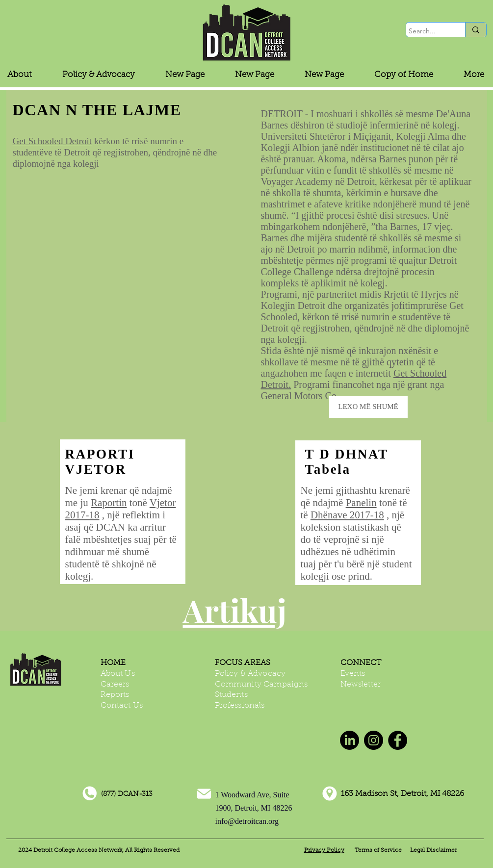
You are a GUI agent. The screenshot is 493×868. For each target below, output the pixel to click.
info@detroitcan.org (247, 821)
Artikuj (235, 610)
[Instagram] (374, 740)
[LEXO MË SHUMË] (368, 407)
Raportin (109, 503)
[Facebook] (398, 740)
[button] (99, 75)
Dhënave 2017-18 (347, 515)
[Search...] (427, 31)
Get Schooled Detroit (52, 141)
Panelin (361, 503)
